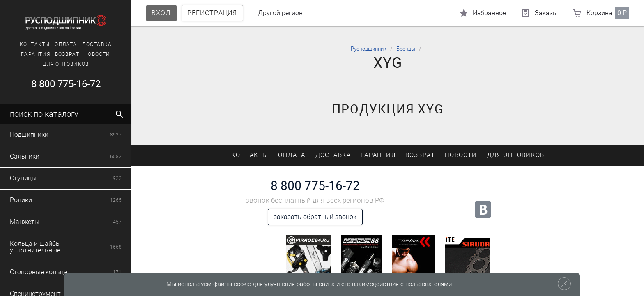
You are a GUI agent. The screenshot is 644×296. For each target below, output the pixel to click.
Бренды (406, 49)
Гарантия (36, 54)
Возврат (67, 54)
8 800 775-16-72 (66, 84)
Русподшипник (369, 49)
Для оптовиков (66, 64)
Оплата (66, 44)
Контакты (35, 44)
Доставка (97, 44)
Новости (97, 54)
